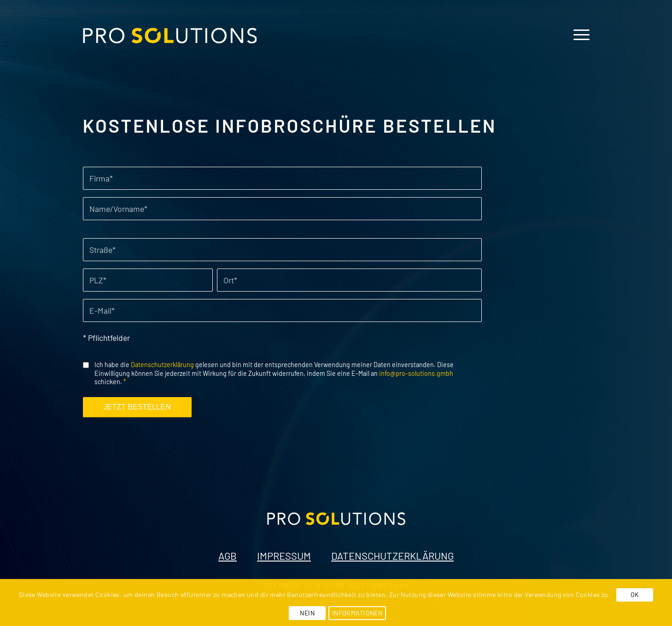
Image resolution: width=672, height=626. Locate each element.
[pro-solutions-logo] (170, 43)
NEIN (307, 613)
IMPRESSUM (284, 556)
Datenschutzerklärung (162, 365)
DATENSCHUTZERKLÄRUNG (392, 556)
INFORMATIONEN (357, 613)
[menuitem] (577, 30)
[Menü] (577, 30)
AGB (228, 556)
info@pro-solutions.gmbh (416, 373)
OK (635, 594)
